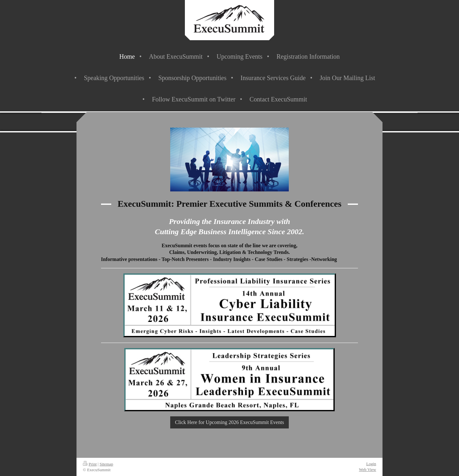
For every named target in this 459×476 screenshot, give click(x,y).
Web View (368, 469)
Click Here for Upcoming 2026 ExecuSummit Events (229, 422)
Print (90, 464)
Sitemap (106, 464)
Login (371, 464)
